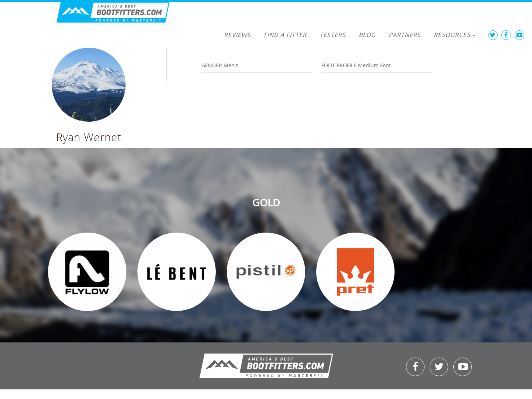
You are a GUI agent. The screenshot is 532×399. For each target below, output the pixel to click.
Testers (333, 35)
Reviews (237, 35)
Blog (367, 35)
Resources (454, 35)
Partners (405, 35)
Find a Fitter (285, 35)
